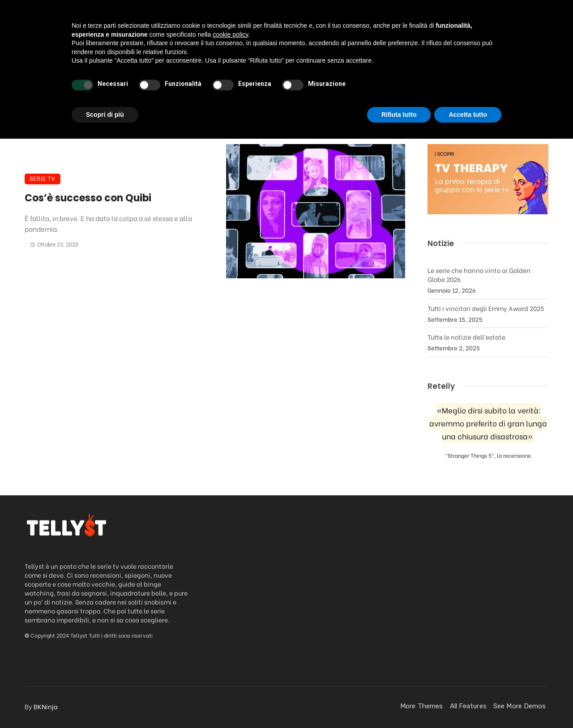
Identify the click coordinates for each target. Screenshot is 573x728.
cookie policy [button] (230, 623)
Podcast (224, 64)
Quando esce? (428, 64)
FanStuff (369, 64)
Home (72, 64)
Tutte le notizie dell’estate (466, 337)
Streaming (310, 64)
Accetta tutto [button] (468, 703)
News (265, 64)
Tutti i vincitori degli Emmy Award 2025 (486, 308)
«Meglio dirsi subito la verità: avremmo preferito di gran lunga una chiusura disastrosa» (488, 423)
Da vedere (117, 64)
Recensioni (172, 64)
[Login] (523, 64)
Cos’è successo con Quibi (88, 198)
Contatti (486, 64)
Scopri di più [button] (105, 703)
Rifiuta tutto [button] (399, 703)
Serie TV (43, 179)
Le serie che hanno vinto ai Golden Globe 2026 (479, 275)
